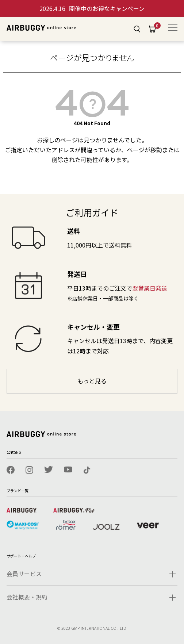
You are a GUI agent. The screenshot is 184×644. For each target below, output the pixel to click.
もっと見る (92, 381)
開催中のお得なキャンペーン (92, 8)
